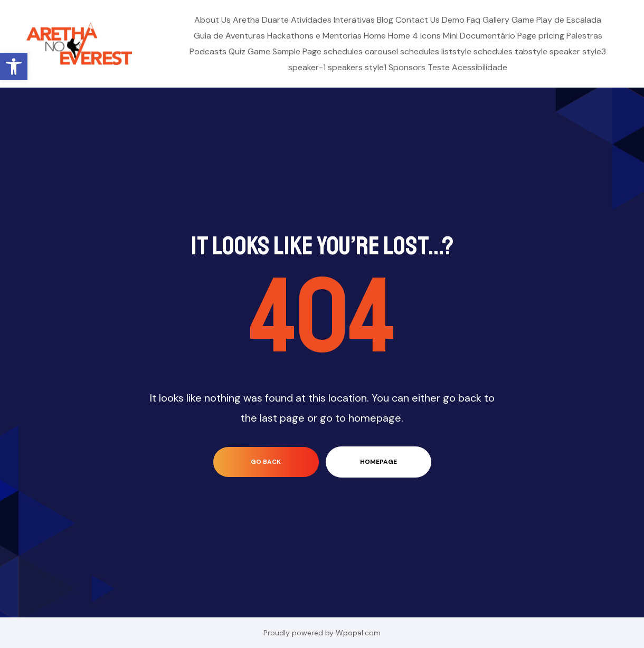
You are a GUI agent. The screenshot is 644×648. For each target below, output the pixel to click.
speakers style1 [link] (357, 67)
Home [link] (375, 36)
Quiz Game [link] (249, 51)
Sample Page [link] (297, 51)
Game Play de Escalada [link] (556, 20)
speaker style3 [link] (578, 51)
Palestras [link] (584, 36)
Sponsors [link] (407, 67)
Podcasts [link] (208, 51)
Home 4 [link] (403, 36)
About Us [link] (212, 20)
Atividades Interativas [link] (333, 20)
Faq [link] (473, 20)
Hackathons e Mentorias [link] (314, 36)
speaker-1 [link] (307, 67)
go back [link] (266, 462)
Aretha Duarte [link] (261, 20)
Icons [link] (430, 36)
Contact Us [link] (418, 20)
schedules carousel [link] (361, 51)
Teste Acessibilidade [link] (467, 67)
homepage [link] (378, 462)
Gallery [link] (496, 20)
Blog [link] (385, 20)
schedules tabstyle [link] (510, 51)
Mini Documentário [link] (479, 36)
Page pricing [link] (541, 36)
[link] (14, 66)
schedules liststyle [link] (436, 51)
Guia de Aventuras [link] (229, 36)
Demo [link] (453, 20)
